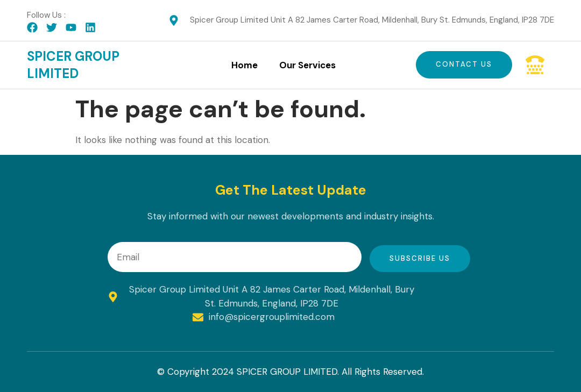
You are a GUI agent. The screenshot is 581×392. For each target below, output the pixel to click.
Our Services (307, 65)
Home (245, 65)
